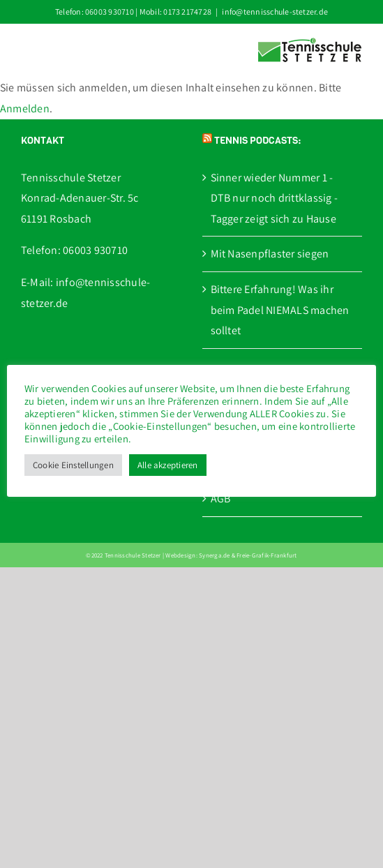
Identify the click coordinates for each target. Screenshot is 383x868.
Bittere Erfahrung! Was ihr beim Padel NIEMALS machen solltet (280, 310)
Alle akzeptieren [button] (168, 465)
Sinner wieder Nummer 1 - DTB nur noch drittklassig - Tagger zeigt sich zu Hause (274, 198)
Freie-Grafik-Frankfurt (266, 555)
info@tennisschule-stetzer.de (275, 12)
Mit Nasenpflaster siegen (270, 254)
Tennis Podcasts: (257, 141)
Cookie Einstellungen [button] (73, 465)
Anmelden (25, 108)
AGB (221, 499)
